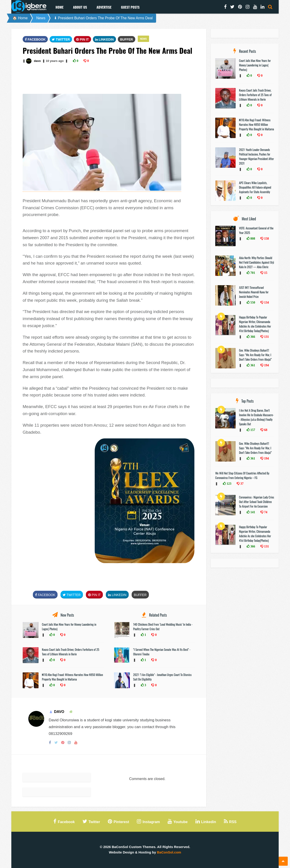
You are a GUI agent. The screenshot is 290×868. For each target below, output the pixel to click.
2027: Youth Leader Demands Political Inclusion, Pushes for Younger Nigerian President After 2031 (256, 156)
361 (252, 365)
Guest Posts (130, 7)
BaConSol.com (169, 852)
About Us (80, 7)
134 (266, 302)
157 (252, 430)
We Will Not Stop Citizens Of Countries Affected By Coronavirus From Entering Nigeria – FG (242, 475)
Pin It (82, 39)
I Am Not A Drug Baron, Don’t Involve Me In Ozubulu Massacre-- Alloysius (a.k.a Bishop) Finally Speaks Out (256, 417)
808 (252, 238)
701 (252, 273)
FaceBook (35, 39)
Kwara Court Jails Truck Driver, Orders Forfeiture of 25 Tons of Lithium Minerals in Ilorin (71, 652)
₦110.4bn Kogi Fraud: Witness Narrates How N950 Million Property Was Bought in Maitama (72, 677)
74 (265, 512)
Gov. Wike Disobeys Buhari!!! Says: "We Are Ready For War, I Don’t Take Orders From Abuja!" (255, 355)
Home (59, 7)
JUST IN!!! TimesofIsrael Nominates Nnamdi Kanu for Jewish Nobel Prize (254, 292)
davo (37, 61)
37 (242, 484)
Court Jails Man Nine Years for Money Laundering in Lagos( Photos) (255, 65)
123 (228, 484)
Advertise (104, 7)
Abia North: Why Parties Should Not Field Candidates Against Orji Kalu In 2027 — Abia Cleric (257, 262)
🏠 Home (20, 18)
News (41, 18)
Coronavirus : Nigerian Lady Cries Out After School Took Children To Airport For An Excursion (257, 502)
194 (266, 365)
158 (266, 238)
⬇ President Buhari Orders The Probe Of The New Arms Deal (103, 18)
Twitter (61, 39)
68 (265, 430)
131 (266, 337)
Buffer (127, 39)
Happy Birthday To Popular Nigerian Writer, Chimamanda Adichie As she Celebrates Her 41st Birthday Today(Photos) (255, 324)
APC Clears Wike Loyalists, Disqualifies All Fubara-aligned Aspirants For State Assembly (255, 187)
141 (252, 512)
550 (252, 302)
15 (265, 273)
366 (252, 337)
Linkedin (104, 39)
